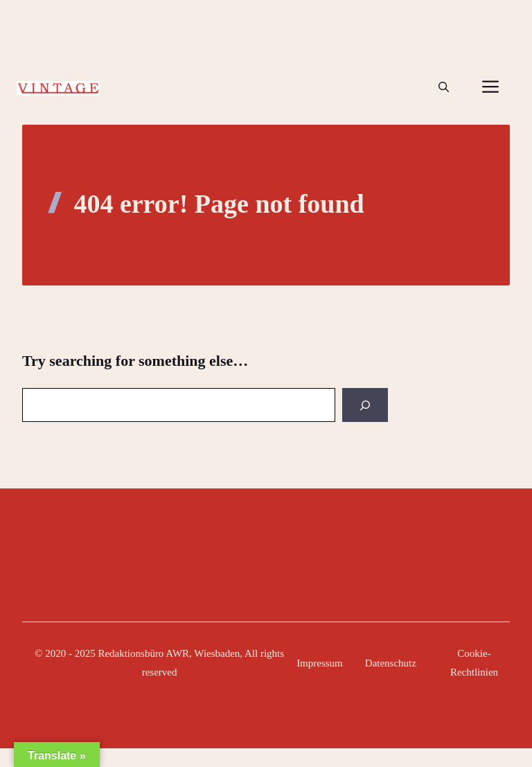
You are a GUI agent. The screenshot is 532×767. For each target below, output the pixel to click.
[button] (444, 87)
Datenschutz (391, 663)
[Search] (365, 405)
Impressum (320, 663)
